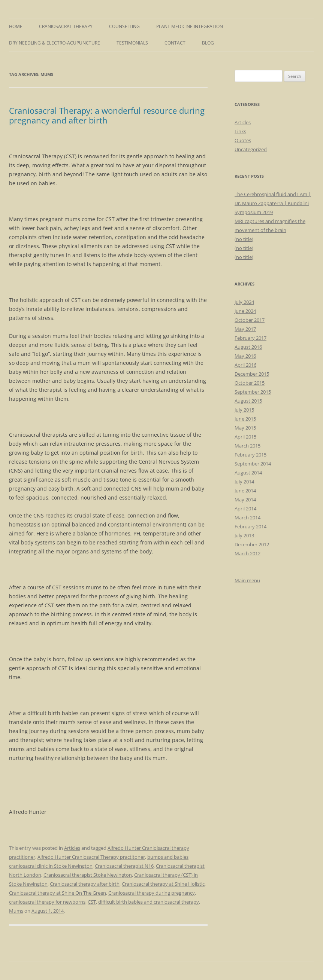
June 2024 (245, 311)
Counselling (124, 26)
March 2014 (247, 518)
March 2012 (247, 553)
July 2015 (244, 410)
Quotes (243, 140)
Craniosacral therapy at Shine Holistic (163, 884)
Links (240, 131)
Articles (72, 848)
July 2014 (244, 482)
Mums (16, 911)
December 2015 (252, 374)
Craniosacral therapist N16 (124, 866)
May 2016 (245, 356)
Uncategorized (251, 149)
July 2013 (244, 535)
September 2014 (253, 464)
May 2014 (245, 500)
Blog (208, 43)
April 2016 (245, 365)
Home (16, 26)
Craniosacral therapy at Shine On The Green (58, 893)
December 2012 (252, 544)
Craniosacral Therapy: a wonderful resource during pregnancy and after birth (107, 115)
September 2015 (253, 392)
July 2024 (244, 302)
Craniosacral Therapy (66, 26)
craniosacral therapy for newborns (47, 902)
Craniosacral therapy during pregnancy (152, 893)
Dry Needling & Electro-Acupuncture (55, 43)
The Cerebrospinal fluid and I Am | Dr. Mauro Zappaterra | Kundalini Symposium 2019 (273, 203)
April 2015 (245, 437)
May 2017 (245, 329)
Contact (175, 43)
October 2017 (250, 320)
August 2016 (248, 347)
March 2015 (247, 446)
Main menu (247, 580)
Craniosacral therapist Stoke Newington (88, 875)
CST (92, 902)
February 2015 (250, 455)
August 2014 (248, 473)
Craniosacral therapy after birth (85, 884)
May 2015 (245, 428)
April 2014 (245, 509)
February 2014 (250, 526)
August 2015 (248, 401)
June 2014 (245, 491)
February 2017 (250, 338)
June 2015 (245, 419)
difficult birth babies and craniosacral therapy (149, 902)
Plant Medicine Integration (190, 26)
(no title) (244, 239)
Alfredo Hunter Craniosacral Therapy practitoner (91, 857)
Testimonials (132, 43)
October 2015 (250, 383)
